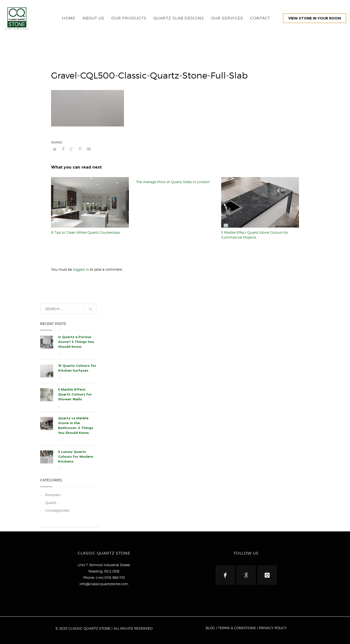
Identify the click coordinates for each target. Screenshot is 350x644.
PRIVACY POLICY (273, 628)
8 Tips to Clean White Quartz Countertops (85, 232)
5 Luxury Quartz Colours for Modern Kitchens (76, 456)
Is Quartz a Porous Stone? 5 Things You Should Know (76, 342)
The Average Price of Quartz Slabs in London (173, 182)
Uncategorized (57, 510)
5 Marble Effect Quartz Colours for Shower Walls (75, 394)
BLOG (210, 628)
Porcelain (53, 495)
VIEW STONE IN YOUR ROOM (315, 18)
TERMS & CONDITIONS (237, 628)
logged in (81, 269)
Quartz (51, 503)
